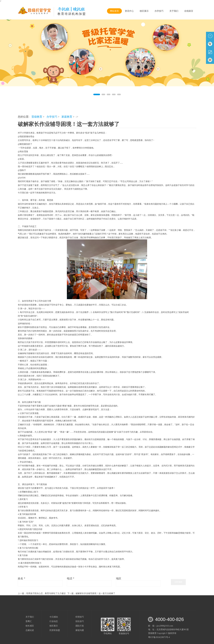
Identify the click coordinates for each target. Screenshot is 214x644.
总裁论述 (30, 630)
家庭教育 (67, 117)
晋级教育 (37, 117)
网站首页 (114, 11)
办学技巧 (159, 11)
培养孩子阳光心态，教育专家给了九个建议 (46, 593)
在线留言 (189, 11)
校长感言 (30, 626)
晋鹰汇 (29, 621)
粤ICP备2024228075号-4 (159, 637)
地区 (119, 579)
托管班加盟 (55, 630)
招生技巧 (80, 621)
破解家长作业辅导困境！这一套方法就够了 (95, 593)
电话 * (71, 579)
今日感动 (54, 617)
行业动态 (54, 621)
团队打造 (80, 626)
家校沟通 (80, 630)
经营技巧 (80, 617)
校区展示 (144, 11)
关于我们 (174, 11)
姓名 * (22, 579)
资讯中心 (129, 11)
